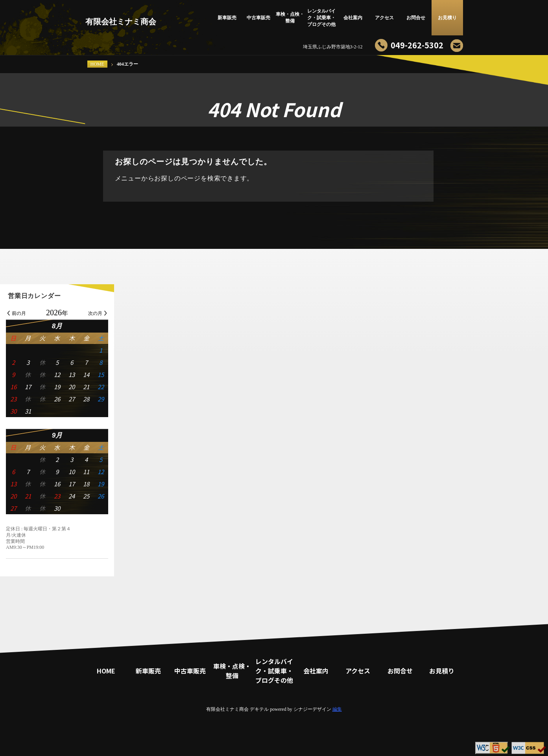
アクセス (384, 18)
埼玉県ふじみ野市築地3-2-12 (333, 47)
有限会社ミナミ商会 (121, 22)
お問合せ (416, 18)
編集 (337, 709)
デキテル (259, 709)
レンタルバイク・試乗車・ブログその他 (321, 18)
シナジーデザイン (312, 709)
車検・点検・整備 (290, 17)
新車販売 (227, 18)
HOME (97, 64)
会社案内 (353, 18)
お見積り (447, 18)
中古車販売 (258, 18)
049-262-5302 (417, 45)
